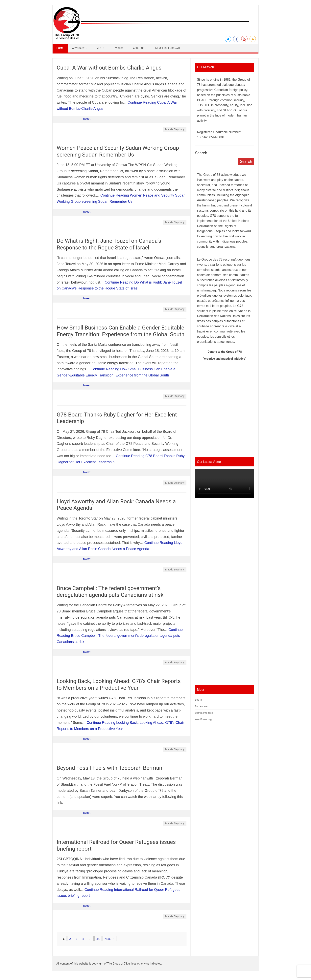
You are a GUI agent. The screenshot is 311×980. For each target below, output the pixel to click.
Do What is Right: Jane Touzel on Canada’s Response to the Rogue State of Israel (109, 244)
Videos (119, 48)
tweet (87, 119)
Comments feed (204, 713)
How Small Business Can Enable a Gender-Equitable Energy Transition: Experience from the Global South (121, 331)
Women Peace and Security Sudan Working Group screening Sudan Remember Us (118, 151)
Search (201, 153)
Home (60, 48)
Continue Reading (120, 636)
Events (100, 48)
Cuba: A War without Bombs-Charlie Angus (109, 68)
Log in (198, 700)
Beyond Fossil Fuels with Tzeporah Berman (109, 768)
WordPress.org (203, 719)
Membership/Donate (168, 48)
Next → (109, 939)
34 (98, 939)
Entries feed (202, 706)
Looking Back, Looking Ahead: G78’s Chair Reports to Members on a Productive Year (119, 684)
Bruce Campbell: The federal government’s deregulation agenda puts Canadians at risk (110, 592)
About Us (139, 48)
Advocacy (78, 48)
